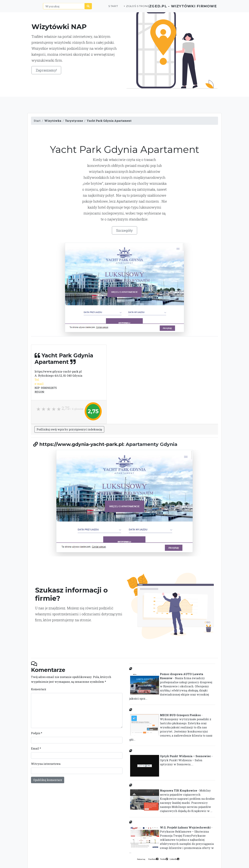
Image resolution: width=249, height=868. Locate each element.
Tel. (37, 380)
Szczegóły (124, 230)
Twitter (163, 859)
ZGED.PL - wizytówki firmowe (177, 8)
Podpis (37, 733)
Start (100, 8)
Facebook (152, 859)
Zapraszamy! (46, 70)
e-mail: (39, 384)
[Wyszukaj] (58, 8)
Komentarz (39, 689)
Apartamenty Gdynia (151, 444)
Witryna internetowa (46, 764)
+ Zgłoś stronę (123, 8)
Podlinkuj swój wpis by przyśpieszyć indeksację (69, 429)
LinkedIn (173, 859)
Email (36, 748)
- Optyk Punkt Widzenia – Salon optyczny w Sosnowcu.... (171, 761)
